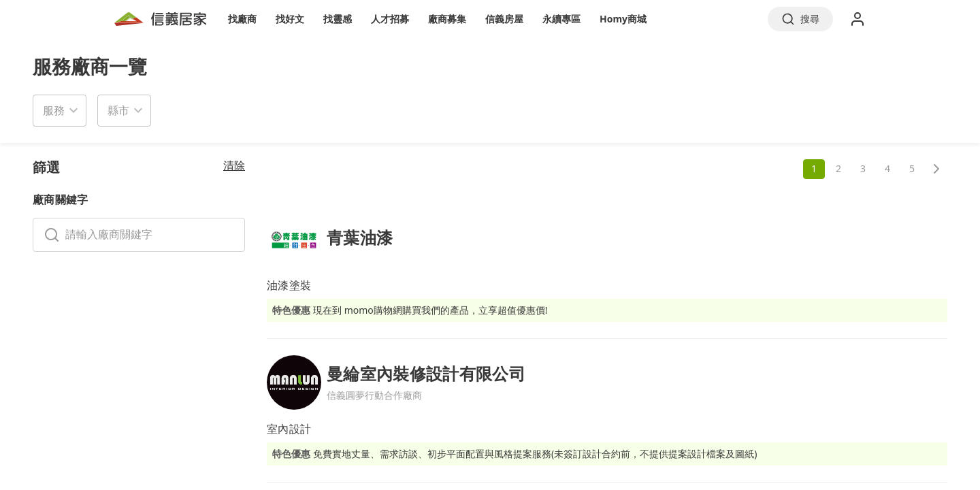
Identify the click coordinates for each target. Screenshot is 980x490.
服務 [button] (54, 110)
